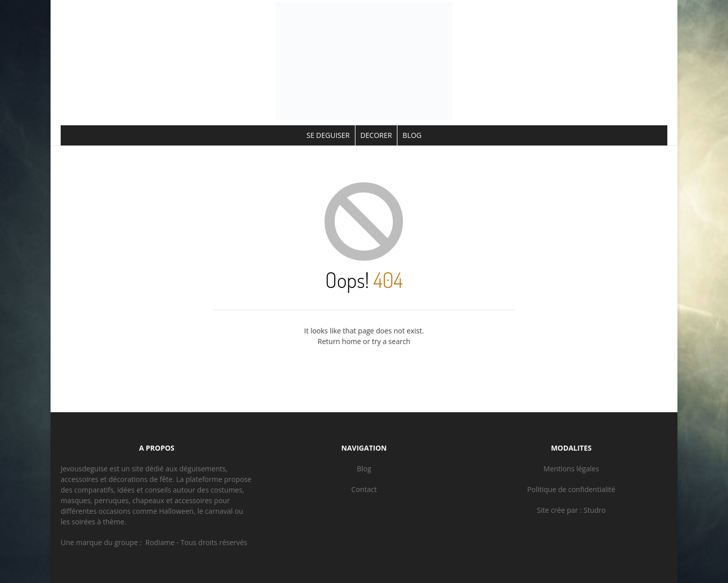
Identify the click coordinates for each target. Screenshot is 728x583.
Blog (364, 469)
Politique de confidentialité (571, 489)
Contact (364, 489)
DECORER (376, 135)
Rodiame (160, 542)
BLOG (412, 135)
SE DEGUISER (328, 135)
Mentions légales (571, 469)
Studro (595, 510)
